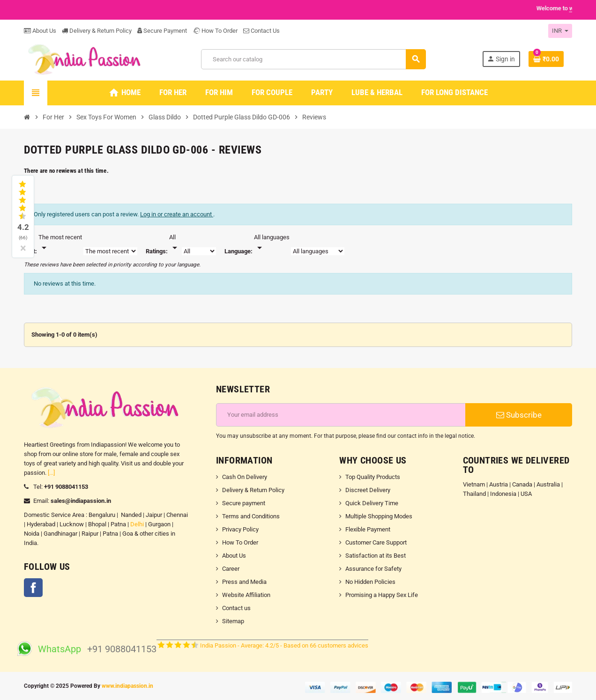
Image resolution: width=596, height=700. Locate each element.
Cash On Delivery (245, 477)
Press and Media (244, 582)
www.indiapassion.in (127, 686)
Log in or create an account (177, 214)
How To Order (215, 31)
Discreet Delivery (368, 490)
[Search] (313, 59)
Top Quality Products (373, 477)
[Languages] (272, 243)
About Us (40, 31)
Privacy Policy (240, 529)
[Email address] (341, 415)
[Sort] (60, 243)
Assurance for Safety (373, 569)
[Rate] (175, 243)
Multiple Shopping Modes (379, 516)
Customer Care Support (376, 542)
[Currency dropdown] (560, 31)
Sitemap (233, 621)
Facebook (33, 588)
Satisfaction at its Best (376, 556)
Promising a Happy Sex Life (382, 595)
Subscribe (519, 415)
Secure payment (244, 503)
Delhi (137, 524)
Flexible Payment (368, 529)
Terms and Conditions (251, 516)
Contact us (236, 608)
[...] (51, 473)
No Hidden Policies (370, 582)
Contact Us (261, 31)
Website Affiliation (246, 595)
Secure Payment (162, 31)
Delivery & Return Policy (97, 31)
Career (231, 569)
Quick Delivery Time (372, 503)
